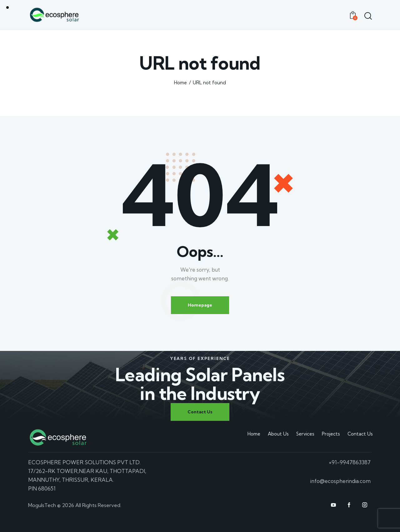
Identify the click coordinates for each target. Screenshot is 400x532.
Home (180, 83)
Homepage (200, 305)
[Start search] (368, 16)
